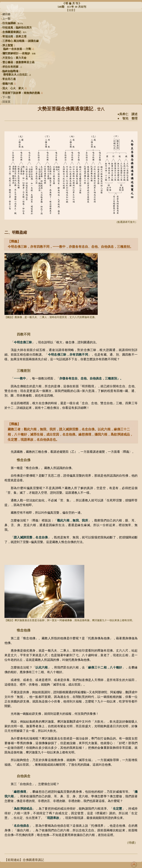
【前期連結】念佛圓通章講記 (24, 860)
